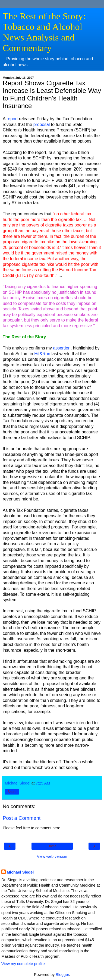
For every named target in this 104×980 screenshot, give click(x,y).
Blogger (62, 975)
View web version (52, 856)
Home (52, 846)
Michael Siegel (20, 872)
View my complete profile (23, 964)
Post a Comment (22, 818)
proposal (42, 125)
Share (12, 792)
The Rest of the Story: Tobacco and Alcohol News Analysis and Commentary (44, 32)
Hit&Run (42, 354)
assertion (62, 348)
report (12, 119)
